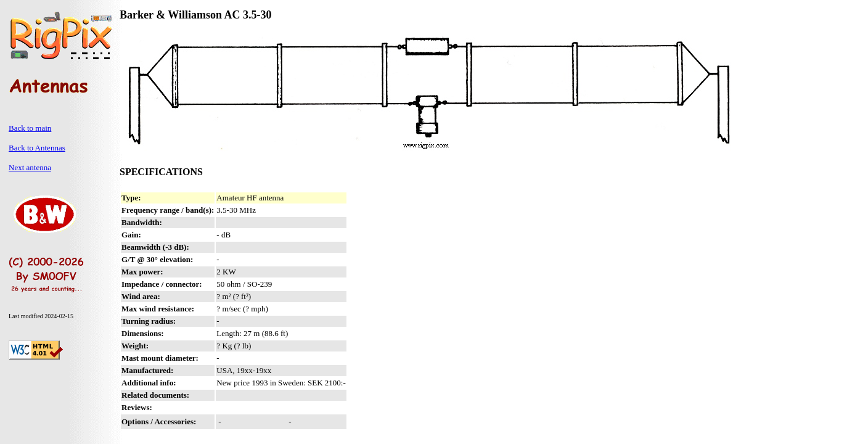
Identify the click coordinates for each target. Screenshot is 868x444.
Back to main (30, 128)
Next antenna (30, 167)
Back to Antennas (37, 148)
